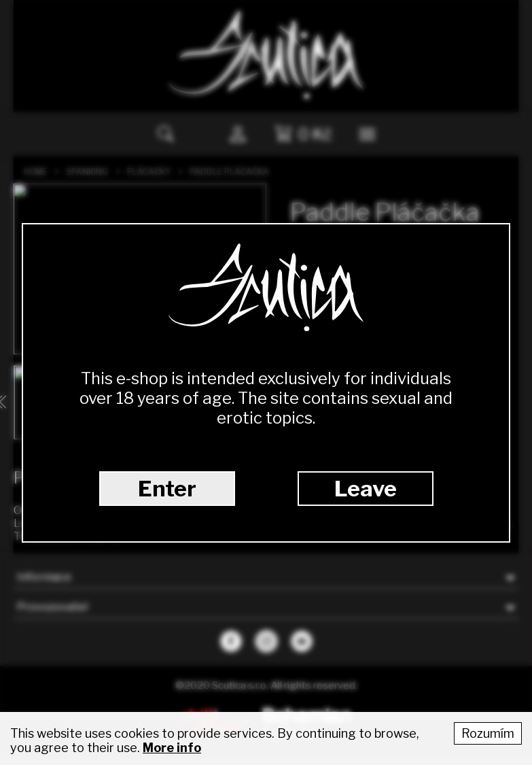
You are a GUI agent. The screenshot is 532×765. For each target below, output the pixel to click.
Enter (167, 489)
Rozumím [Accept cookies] (488, 733)
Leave (366, 489)
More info (172, 748)
